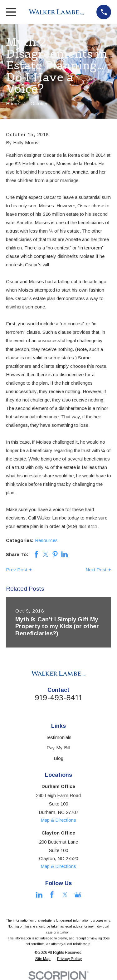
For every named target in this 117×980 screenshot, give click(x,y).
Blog (58, 758)
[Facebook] (52, 895)
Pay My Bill (58, 748)
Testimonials (58, 737)
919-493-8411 (59, 698)
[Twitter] (65, 895)
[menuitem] (43, 959)
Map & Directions (58, 820)
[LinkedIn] (39, 895)
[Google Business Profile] (78, 895)
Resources (46, 540)
